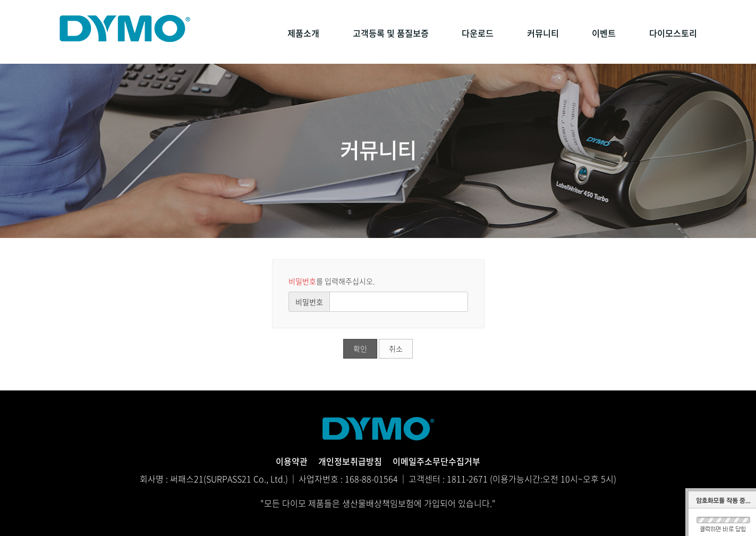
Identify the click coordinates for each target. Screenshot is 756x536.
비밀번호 (309, 302)
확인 (360, 348)
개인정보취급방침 (350, 461)
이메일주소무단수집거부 (436, 461)
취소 (396, 348)
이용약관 (292, 461)
